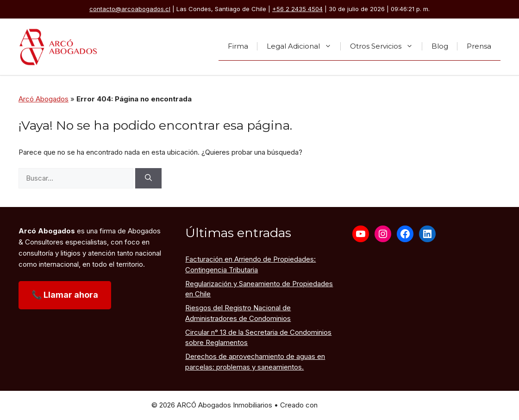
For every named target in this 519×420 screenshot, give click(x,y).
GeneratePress (344, 405)
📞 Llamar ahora (65, 295)
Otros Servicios (386, 46)
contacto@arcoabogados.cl (130, 9)
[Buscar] (148, 179)
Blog (440, 46)
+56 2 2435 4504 (297, 9)
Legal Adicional (304, 46)
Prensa (479, 46)
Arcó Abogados (44, 99)
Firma (238, 46)
